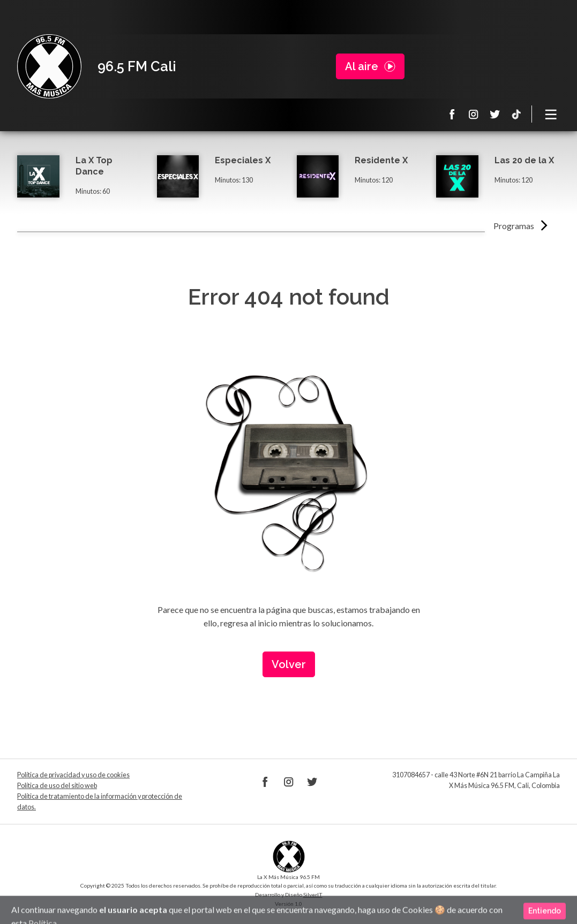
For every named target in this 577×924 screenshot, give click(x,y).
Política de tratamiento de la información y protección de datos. (100, 802)
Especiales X (243, 160)
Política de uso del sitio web (57, 786)
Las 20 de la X (524, 160)
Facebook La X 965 (452, 114)
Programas (514, 226)
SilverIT (313, 895)
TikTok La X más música (516, 114)
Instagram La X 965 (474, 114)
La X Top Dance (94, 166)
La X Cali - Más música (49, 66)
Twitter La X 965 (495, 114)
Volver (289, 664)
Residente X (381, 160)
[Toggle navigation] (551, 114)
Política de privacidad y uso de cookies (73, 775)
